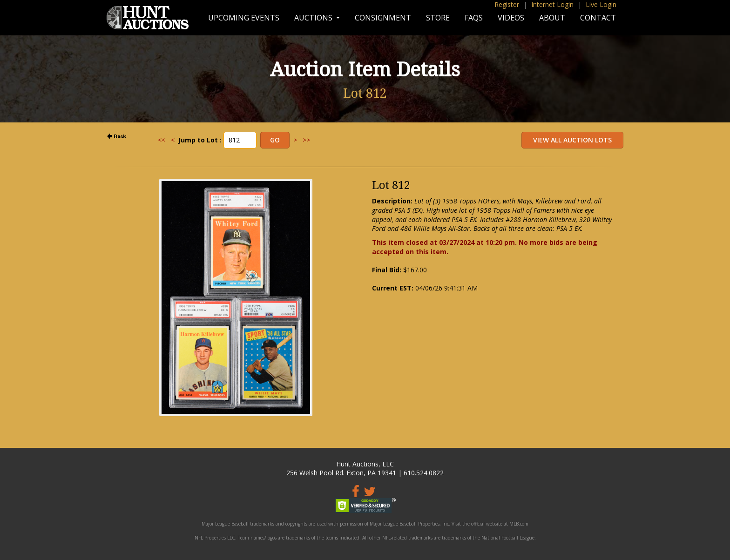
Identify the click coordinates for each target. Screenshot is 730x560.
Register (507, 4)
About (552, 18)
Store (438, 18)
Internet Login (552, 4)
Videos (511, 18)
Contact (598, 18)
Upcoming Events (244, 18)
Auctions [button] (314, 18)
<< (162, 140)
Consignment (383, 18)
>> (306, 140)
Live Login (601, 4)
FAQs (474, 18)
